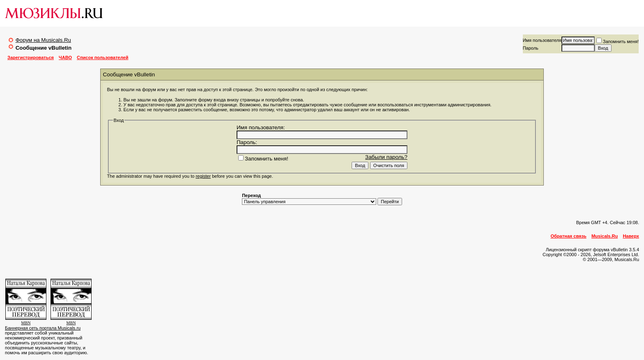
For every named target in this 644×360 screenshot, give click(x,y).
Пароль (531, 48)
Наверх (631, 236)
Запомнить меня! (618, 41)
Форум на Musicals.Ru (43, 40)
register (203, 176)
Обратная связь (569, 236)
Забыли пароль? (386, 157)
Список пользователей (102, 57)
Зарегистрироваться (31, 57)
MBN (26, 323)
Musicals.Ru (605, 236)
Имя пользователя (542, 40)
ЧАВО (65, 57)
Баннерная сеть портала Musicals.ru (43, 328)
